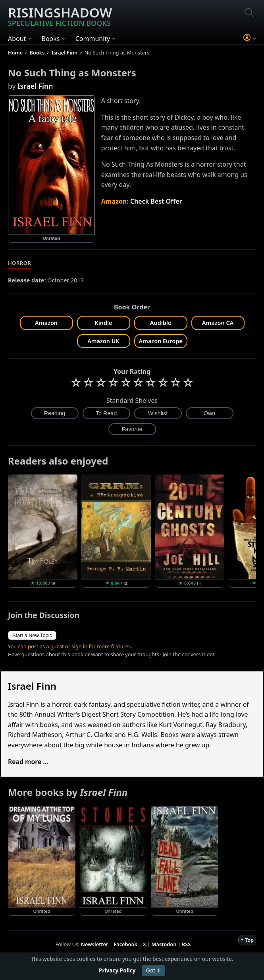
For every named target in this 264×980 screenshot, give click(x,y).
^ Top (247, 940)
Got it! (153, 970)
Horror (19, 263)
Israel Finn (35, 86)
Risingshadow (60, 16)
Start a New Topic (32, 635)
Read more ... (28, 762)
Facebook (125, 944)
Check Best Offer (156, 201)
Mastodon (164, 944)
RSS (186, 944)
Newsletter (95, 944)
